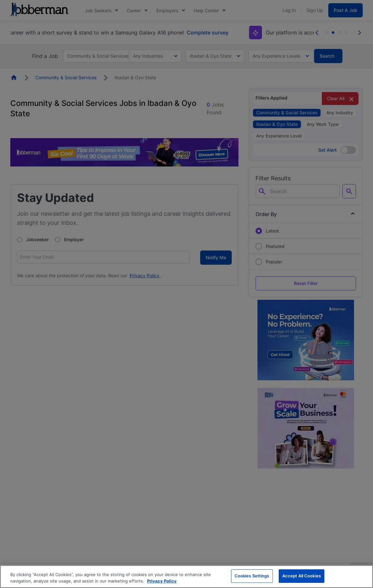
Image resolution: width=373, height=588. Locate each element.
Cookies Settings (252, 576)
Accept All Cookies (302, 576)
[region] (186, 577)
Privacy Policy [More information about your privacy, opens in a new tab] (162, 581)
